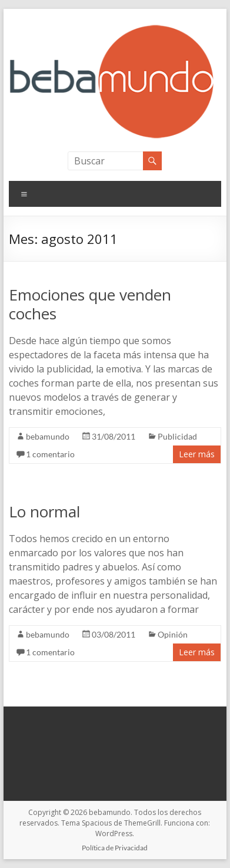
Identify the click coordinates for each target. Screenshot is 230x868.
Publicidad (177, 436)
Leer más (197, 454)
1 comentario (50, 454)
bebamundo (48, 436)
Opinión (173, 634)
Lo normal (44, 511)
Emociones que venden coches (90, 304)
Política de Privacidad (115, 848)
